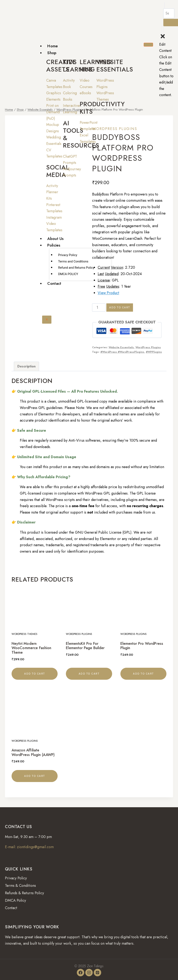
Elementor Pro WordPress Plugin (142, 646)
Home (53, 46)
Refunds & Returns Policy (24, 893)
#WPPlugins (154, 352)
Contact (54, 283)
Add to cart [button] (35, 674)
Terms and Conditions (73, 261)
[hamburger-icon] (148, 44)
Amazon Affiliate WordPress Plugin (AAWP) (33, 752)
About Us (55, 239)
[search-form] (169, 13)
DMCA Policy (15, 900)
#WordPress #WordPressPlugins (122, 352)
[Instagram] (89, 973)
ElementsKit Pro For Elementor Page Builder (85, 646)
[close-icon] (163, 38)
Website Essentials (121, 347)
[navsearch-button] (165, 5)
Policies (54, 245)
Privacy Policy (68, 255)
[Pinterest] (97, 973)
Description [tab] (26, 366)
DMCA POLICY (68, 274)
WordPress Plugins (115, 129)
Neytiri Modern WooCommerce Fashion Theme (31, 648)
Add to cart (120, 307)
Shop (52, 53)
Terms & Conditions (20, 886)
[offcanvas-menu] (163, 30)
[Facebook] (81, 973)
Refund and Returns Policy (76, 268)
